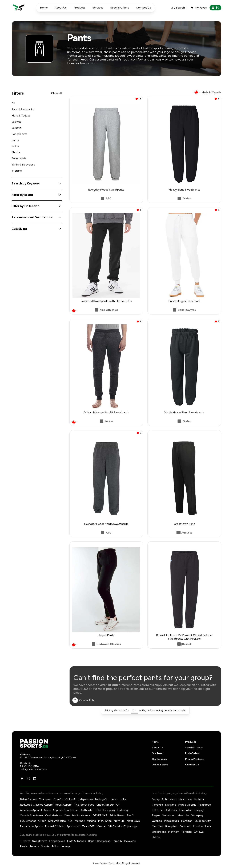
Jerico (115, 799)
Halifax (156, 837)
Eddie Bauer (117, 815)
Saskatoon (169, 815)
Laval (208, 826)
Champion (45, 799)
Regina (156, 815)
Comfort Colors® (65, 799)
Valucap (102, 826)
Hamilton (187, 821)
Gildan (42, 821)
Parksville (157, 805)
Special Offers (120, 8)
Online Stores (160, 765)
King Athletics (57, 821)
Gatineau (185, 826)
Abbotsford (169, 799)
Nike (123, 799)
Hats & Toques (21, 116)
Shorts (16, 152)
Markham (174, 832)
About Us (61, 8)
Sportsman (73, 826)
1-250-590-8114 (29, 766)
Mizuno (91, 821)
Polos (15, 146)
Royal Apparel (64, 805)
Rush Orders (192, 753)
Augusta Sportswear (66, 810)
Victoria (199, 799)
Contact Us (192, 765)
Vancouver (185, 799)
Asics (47, 810)
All (13, 103)
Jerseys (16, 128)
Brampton (171, 826)
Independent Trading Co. (93, 799)
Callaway (123, 810)
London (198, 826)
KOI (70, 821)
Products (79, 8)
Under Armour (105, 805)
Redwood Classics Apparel (37, 805)
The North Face (84, 805)
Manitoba (183, 815)
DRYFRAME (100, 815)
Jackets (17, 122)
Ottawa (199, 832)
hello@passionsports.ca (34, 769)
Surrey (156, 799)
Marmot (80, 821)
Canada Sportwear (32, 815)
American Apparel (31, 810)
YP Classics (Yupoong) (123, 826)
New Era (119, 821)
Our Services (159, 759)
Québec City (203, 821)
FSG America (28, 821)
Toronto (187, 832)
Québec (157, 821)
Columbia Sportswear (77, 815)
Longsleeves (20, 134)
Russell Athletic (55, 826)
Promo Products (195, 759)
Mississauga (171, 821)
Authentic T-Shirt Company (98, 810)
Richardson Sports (31, 826)
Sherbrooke (159, 832)
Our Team (158, 753)
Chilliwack (171, 810)
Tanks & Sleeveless (23, 165)
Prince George (187, 805)
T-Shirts (17, 171)
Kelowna (157, 810)
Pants (15, 140)
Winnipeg (197, 815)
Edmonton (186, 810)
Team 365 (88, 826)
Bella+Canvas (28, 799)
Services (98, 8)
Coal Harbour (54, 815)
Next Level (133, 821)
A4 (118, 805)
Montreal (157, 826)
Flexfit (130, 815)
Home (44, 8)
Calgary (199, 810)
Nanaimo (171, 805)
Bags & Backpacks (23, 109)
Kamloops (205, 805)
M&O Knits (105, 821)
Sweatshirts (19, 158)
